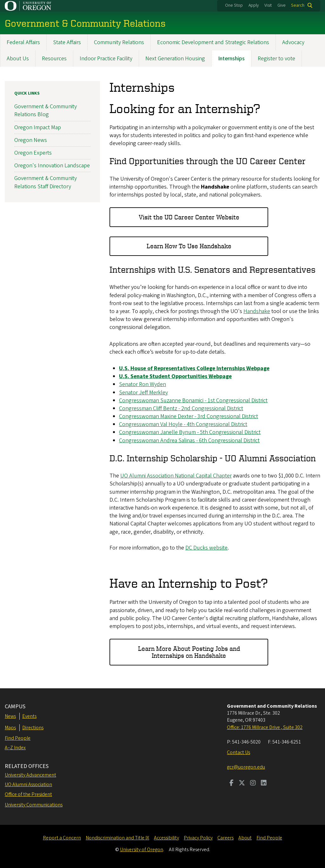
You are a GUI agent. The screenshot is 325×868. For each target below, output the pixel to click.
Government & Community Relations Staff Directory (46, 182)
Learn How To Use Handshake (189, 246)
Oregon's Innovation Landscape (52, 166)
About (245, 838)
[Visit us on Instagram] (253, 784)
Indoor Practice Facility (106, 59)
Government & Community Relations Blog (46, 110)
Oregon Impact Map (38, 127)
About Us (18, 59)
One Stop (234, 5)
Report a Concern (62, 838)
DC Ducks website (206, 548)
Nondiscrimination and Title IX (117, 838)
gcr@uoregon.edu (246, 767)
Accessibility (166, 838)
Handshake (257, 311)
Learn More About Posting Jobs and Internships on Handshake (189, 652)
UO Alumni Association (28, 785)
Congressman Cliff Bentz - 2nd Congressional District (181, 408)
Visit (268, 5)
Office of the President (28, 794)
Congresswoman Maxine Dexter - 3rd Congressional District (189, 416)
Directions (33, 728)
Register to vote (276, 59)
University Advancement (30, 775)
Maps (10, 728)
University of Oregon (142, 850)
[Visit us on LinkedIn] (264, 784)
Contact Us (239, 752)
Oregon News (31, 140)
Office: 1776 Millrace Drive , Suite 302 (265, 727)
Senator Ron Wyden (143, 384)
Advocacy (293, 42)
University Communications (34, 805)
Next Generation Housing (175, 59)
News (10, 716)
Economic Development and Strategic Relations (213, 42)
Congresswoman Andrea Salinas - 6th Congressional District (189, 440)
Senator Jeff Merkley (143, 392)
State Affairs (67, 42)
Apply (254, 5)
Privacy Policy (198, 838)
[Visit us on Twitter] (242, 784)
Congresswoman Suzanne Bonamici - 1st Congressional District (193, 400)
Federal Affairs (23, 42)
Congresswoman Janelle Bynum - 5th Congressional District (190, 432)
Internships (231, 59)
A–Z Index (15, 748)
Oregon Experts (33, 153)
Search (298, 5)
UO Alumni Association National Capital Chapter (176, 476)
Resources (54, 59)
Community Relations (119, 42)
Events (29, 716)
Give (282, 5)
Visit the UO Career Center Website (189, 217)
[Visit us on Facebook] (232, 784)
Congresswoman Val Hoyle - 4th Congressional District (183, 424)
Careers (226, 838)
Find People (18, 738)
